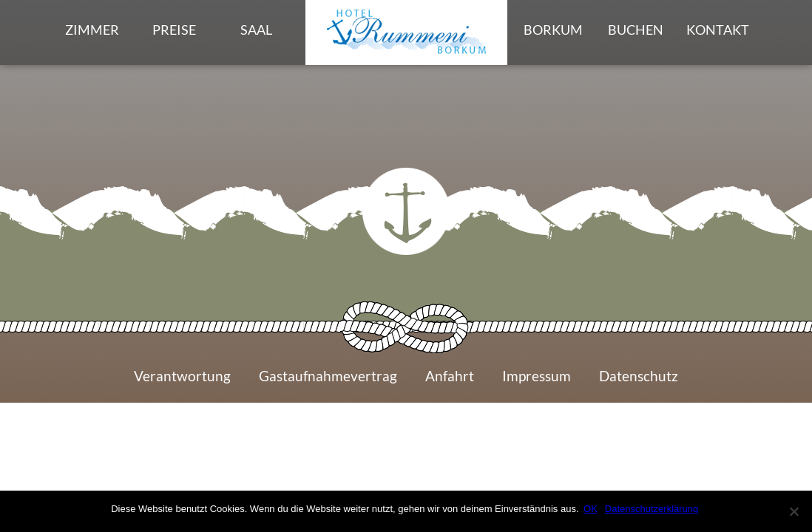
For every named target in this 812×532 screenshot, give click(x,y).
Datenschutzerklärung (654, 509)
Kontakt (719, 31)
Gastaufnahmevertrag (328, 382)
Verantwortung (182, 382)
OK (593, 509)
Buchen (635, 31)
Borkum (554, 31)
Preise (174, 31)
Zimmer (92, 31)
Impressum (537, 382)
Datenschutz (639, 382)
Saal (256, 31)
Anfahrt (450, 382)
